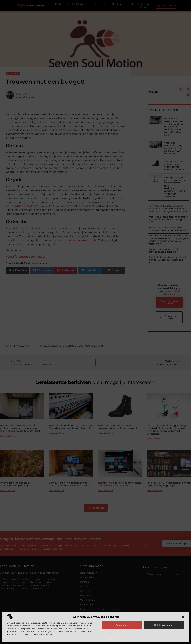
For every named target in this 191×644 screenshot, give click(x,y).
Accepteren (122, 625)
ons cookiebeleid (44, 635)
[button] (183, 617)
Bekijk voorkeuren (164, 625)
